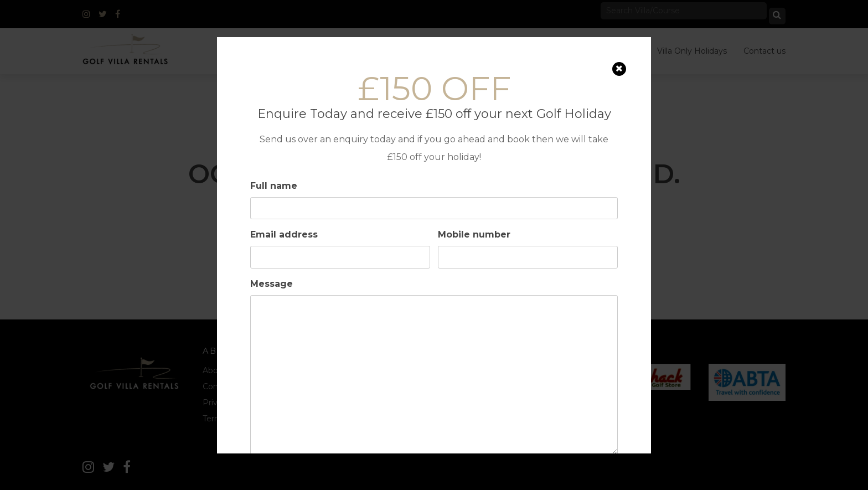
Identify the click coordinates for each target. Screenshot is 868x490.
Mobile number (474, 234)
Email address (284, 234)
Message (272, 283)
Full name (274, 185)
